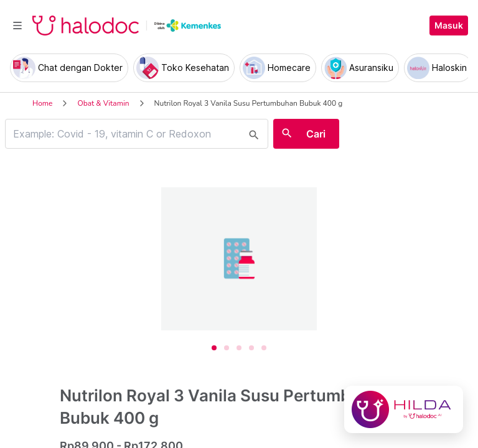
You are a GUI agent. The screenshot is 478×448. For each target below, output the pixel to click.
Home (42, 103)
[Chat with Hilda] (404, 409)
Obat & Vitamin (103, 103)
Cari (316, 134)
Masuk (449, 26)
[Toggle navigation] (17, 26)
